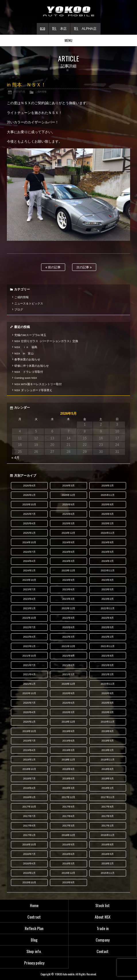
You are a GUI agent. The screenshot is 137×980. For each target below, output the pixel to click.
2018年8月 (108, 769)
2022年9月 (68, 618)
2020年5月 (108, 703)
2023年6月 (68, 589)
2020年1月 (29, 722)
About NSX (103, 917)
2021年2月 (108, 674)
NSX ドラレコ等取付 (29, 372)
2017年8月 (108, 807)
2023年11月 (108, 570)
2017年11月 (108, 797)
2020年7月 (29, 703)
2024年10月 (29, 542)
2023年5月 (108, 589)
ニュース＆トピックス (29, 303)
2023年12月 (68, 570)
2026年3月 (68, 486)
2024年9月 (68, 542)
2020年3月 (68, 712)
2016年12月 (68, 835)
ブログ (19, 309)
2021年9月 (68, 656)
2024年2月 (108, 561)
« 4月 (16, 458)
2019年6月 (68, 741)
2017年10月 (29, 807)
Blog (34, 940)
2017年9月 (68, 807)
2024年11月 (108, 533)
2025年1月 (29, 533)
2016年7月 (29, 854)
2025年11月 (108, 495)
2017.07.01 (19, 92)
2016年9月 (68, 845)
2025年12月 (68, 495)
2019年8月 (108, 731)
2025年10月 (29, 504)
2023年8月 (108, 580)
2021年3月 (68, 674)
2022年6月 (68, 627)
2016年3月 (68, 863)
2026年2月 (108, 486)
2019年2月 (108, 750)
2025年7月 (29, 514)
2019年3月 (68, 750)
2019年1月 (29, 760)
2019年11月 (108, 722)
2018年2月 (108, 788)
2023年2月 (108, 599)
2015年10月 (29, 882)
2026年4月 (29, 486)
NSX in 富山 (24, 353)
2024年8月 (108, 542)
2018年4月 (29, 788)
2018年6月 (68, 779)
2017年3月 (68, 826)
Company (103, 940)
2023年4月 (29, 599)
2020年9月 (68, 693)
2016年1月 (29, 873)
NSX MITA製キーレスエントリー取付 (38, 384)
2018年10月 (29, 769)
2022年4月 (29, 637)
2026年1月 (29, 495)
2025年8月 (108, 504)
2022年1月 (29, 646)
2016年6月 (68, 854)
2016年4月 (29, 863)
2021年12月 (68, 646)
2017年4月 (29, 826)
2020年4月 (29, 712)
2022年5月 (108, 627)
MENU (68, 40)
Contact (103, 951)
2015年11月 (108, 873)
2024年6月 (68, 552)
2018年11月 (108, 760)
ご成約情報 (41, 92)
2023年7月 (29, 589)
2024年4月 (29, 561)
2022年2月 (108, 637)
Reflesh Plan (34, 928)
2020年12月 (68, 684)
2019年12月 (68, 722)
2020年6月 (68, 703)
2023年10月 (29, 580)
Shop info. (34, 951)
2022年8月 (108, 618)
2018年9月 (68, 769)
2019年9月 (68, 731)
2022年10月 (29, 618)
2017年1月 (29, 835)
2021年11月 (108, 646)
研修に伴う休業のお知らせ (32, 366)
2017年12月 (68, 797)
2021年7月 (29, 665)
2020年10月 (29, 693)
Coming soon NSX (26, 378)
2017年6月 (68, 816)
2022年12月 (68, 608)
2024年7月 (29, 552)
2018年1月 (29, 797)
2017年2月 (108, 826)
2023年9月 (68, 580)
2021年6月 (68, 665)
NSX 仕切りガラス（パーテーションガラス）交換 (46, 341)
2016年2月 (108, 863)
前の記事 (53, 267)
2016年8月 (108, 845)
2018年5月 (108, 779)
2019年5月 (108, 741)
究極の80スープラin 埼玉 (30, 335)
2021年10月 (29, 656)
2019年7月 (29, 741)
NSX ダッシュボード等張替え (33, 390)
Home (34, 905)
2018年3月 (68, 788)
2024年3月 (68, 561)
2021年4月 (29, 674)
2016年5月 (108, 854)
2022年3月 (68, 637)
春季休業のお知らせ (27, 359)
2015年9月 (68, 882)
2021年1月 (29, 684)
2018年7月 (29, 779)
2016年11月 (108, 835)
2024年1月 (29, 570)
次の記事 (84, 267)
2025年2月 (108, 523)
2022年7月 (29, 627)
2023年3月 (68, 599)
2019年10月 (29, 731)
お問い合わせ (43, 29)
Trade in (103, 928)
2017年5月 (108, 816)
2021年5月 (108, 665)
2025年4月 (29, 523)
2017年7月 (29, 816)
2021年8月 (108, 656)
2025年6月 (68, 514)
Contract (34, 917)
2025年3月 (68, 523)
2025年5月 (108, 514)
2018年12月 (68, 760)
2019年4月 (29, 750)
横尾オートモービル (69, 11)
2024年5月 (108, 552)
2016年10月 (29, 845)
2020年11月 (108, 684)
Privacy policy (34, 963)
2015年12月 (68, 873)
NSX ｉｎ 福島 (26, 347)
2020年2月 (108, 712)
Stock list (103, 905)
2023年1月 (29, 608)
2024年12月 (68, 533)
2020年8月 (108, 693)
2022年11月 (108, 608)
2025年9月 (68, 504)
